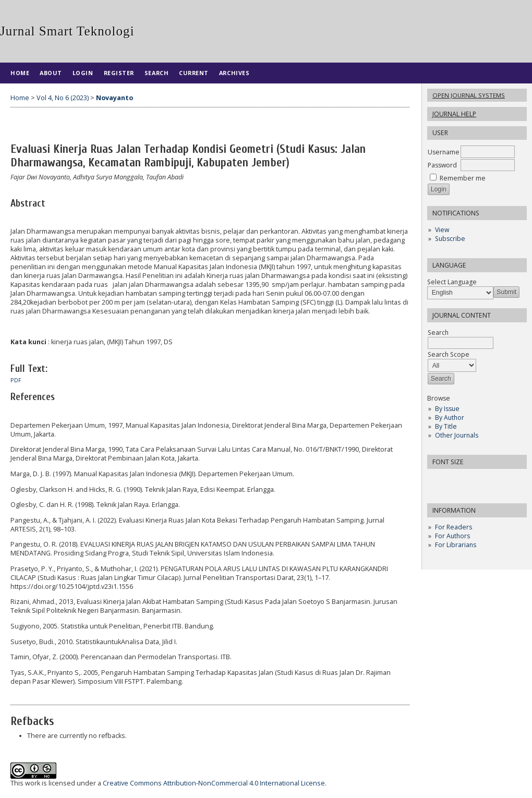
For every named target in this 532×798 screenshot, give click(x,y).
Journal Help (454, 114)
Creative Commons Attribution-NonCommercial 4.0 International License (214, 783)
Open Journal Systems (469, 95)
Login (83, 73)
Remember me (463, 178)
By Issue (447, 409)
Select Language (452, 282)
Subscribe (450, 239)
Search (156, 73)
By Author (450, 418)
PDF (16, 380)
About (51, 73)
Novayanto (114, 98)
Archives (234, 73)
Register (119, 73)
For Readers (454, 527)
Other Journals (457, 435)
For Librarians (456, 545)
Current (194, 73)
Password (442, 165)
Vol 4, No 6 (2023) (63, 98)
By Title (446, 426)
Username (444, 152)
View (442, 230)
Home (20, 73)
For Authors (452, 536)
